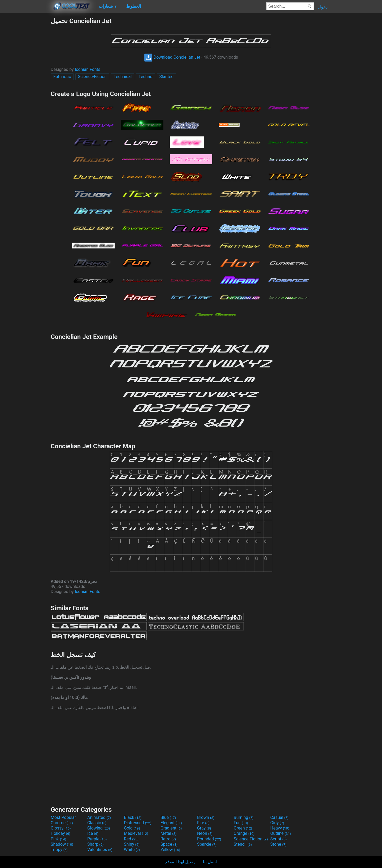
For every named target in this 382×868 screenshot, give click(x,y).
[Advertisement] (25, 97)
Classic (97, 823)
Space (169, 844)
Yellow (170, 850)
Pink (58, 839)
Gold (132, 828)
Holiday (60, 833)
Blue (168, 817)
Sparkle (207, 844)
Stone (278, 844)
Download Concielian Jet (172, 57)
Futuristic (62, 77)
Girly (277, 823)
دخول (323, 7)
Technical (123, 77)
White (132, 850)
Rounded (209, 839)
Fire (203, 823)
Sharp (95, 844)
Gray (204, 828)
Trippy (59, 850)
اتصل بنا (210, 862)
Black (133, 817)
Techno (145, 77)
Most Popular (63, 817)
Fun (241, 823)
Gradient (171, 828)
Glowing (99, 828)
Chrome (62, 823)
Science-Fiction (92, 77)
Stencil (243, 844)
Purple (97, 839)
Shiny (132, 844)
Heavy (280, 828)
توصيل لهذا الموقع (181, 862)
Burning (244, 817)
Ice (93, 833)
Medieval (136, 833)
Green (243, 828)
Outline (281, 833)
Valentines (100, 850)
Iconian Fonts (88, 69)
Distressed (138, 823)
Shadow (62, 844)
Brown (206, 817)
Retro (168, 839)
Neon (205, 833)
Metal (169, 833)
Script (279, 839)
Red (131, 839)
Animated (99, 817)
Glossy (61, 828)
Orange (244, 833)
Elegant (171, 823)
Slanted (167, 77)
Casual (279, 817)
